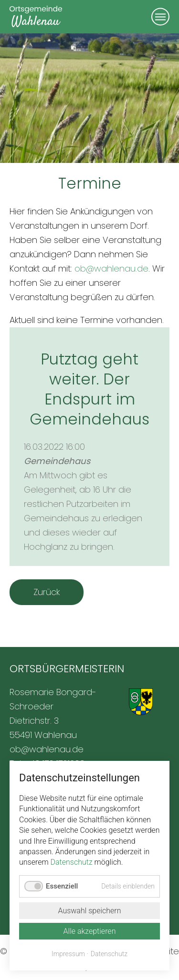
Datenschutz (72, 862)
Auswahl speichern (89, 911)
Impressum (68, 954)
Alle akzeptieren (90, 931)
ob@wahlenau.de (111, 268)
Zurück (47, 592)
